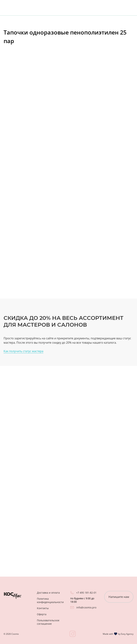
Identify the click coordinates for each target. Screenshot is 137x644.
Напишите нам (119, 597)
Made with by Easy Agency (118, 634)
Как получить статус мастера (23, 351)
